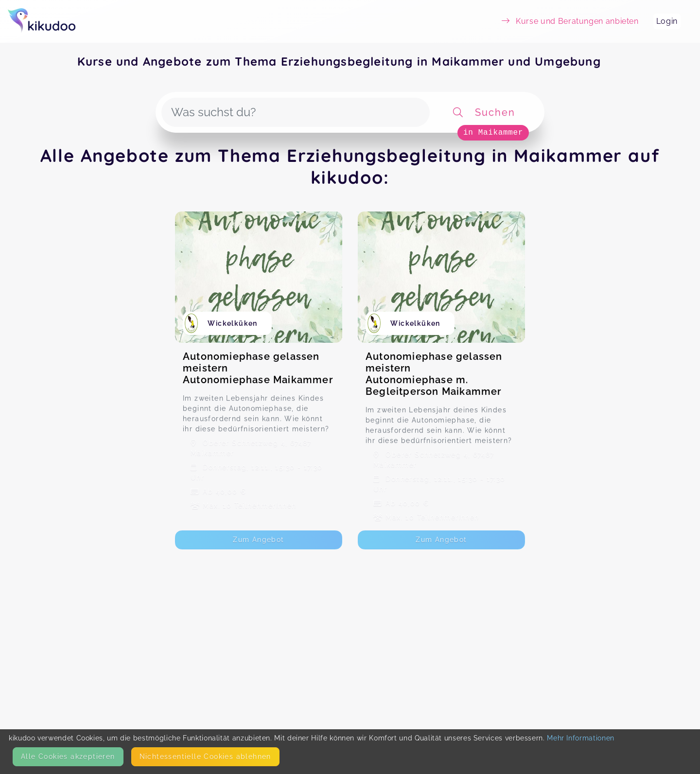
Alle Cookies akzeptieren (68, 756)
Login (667, 21)
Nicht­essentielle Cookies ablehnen (205, 756)
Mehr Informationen (581, 738)
